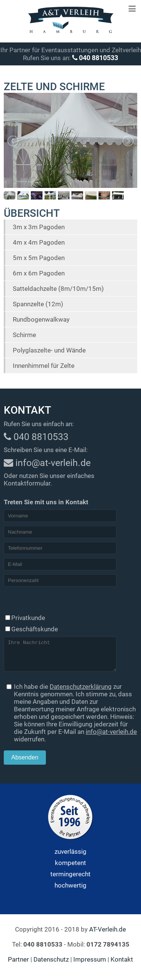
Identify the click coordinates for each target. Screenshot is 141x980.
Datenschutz (51, 965)
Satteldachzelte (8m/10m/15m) (58, 289)
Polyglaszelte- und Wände (49, 350)
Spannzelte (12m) (38, 304)
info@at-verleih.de (111, 737)
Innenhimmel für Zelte (44, 366)
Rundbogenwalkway (41, 319)
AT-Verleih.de (108, 935)
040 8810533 (95, 58)
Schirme (24, 335)
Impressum (90, 965)
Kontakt (122, 965)
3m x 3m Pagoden (39, 227)
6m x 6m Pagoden (39, 273)
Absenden (25, 763)
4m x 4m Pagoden (39, 242)
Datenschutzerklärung (81, 692)
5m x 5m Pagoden (39, 258)
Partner (18, 965)
